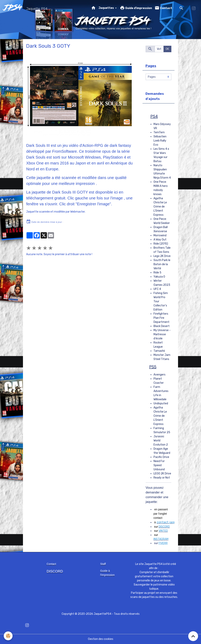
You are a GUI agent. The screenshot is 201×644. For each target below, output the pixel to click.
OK (167, 49)
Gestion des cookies (101, 639)
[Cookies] (8, 636)
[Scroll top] (193, 636)
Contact (163, 8)
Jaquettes (106, 8)
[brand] (26, 8)
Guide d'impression (136, 8)
